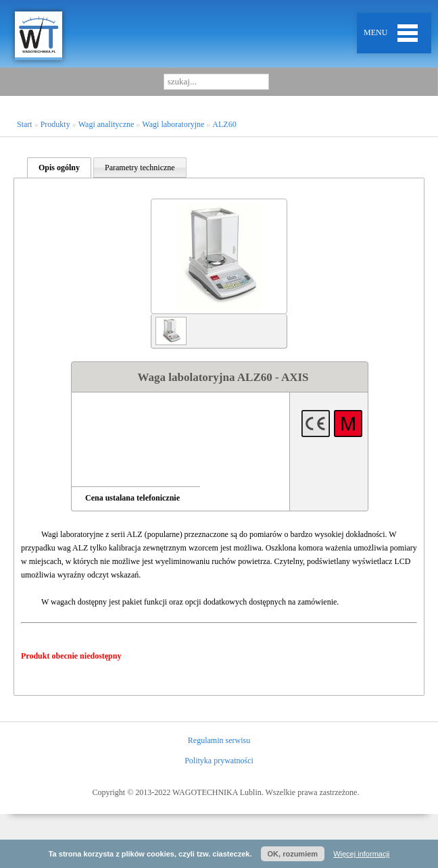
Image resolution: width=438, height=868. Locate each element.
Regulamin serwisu (219, 740)
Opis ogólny (59, 168)
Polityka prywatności (219, 761)
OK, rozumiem (293, 854)
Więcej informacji (361, 854)
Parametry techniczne (140, 168)
